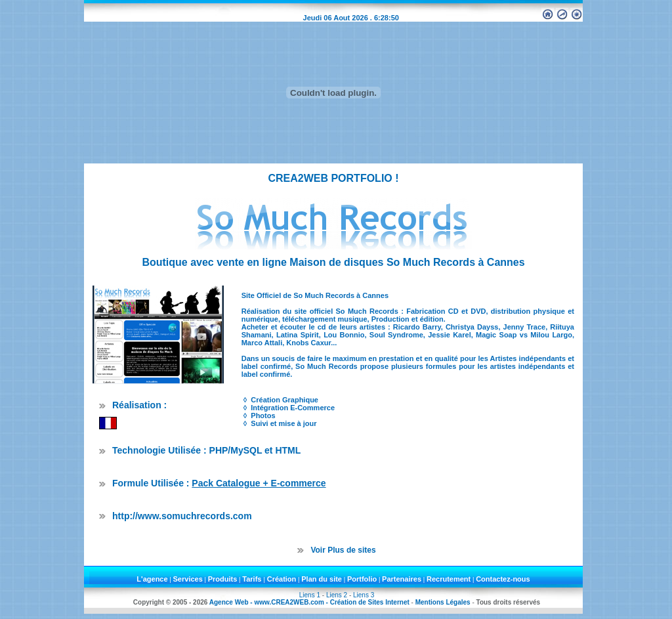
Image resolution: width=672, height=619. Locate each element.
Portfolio (362, 579)
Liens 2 (337, 595)
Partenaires (402, 579)
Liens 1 (310, 595)
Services (188, 579)
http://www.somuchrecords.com (182, 516)
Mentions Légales (443, 602)
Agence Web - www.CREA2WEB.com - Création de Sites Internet (309, 602)
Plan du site (322, 579)
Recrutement (449, 579)
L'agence (152, 579)
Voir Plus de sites (343, 550)
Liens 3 (364, 595)
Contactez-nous (503, 579)
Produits (223, 579)
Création (282, 579)
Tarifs (253, 579)
